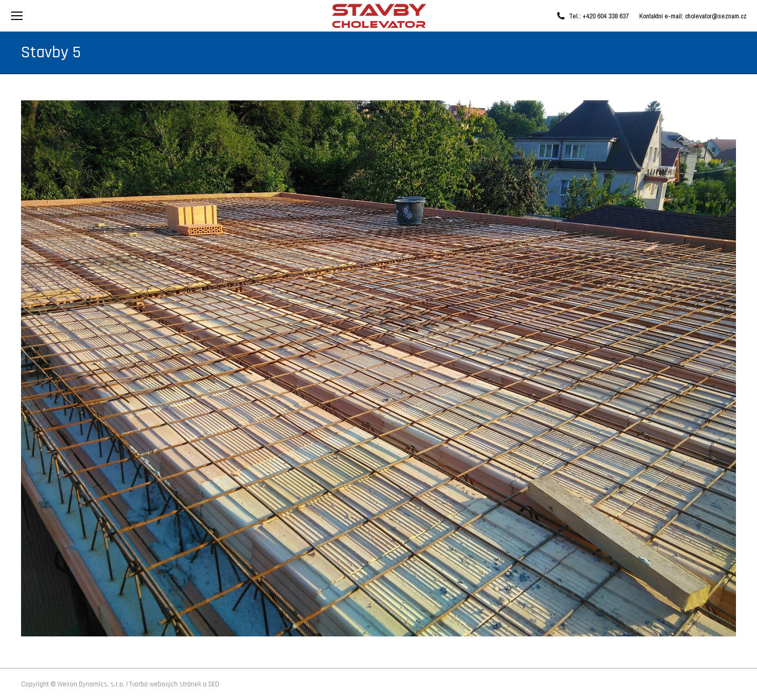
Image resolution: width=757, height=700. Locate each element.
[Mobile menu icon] (17, 16)
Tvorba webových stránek (165, 684)
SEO (214, 684)
